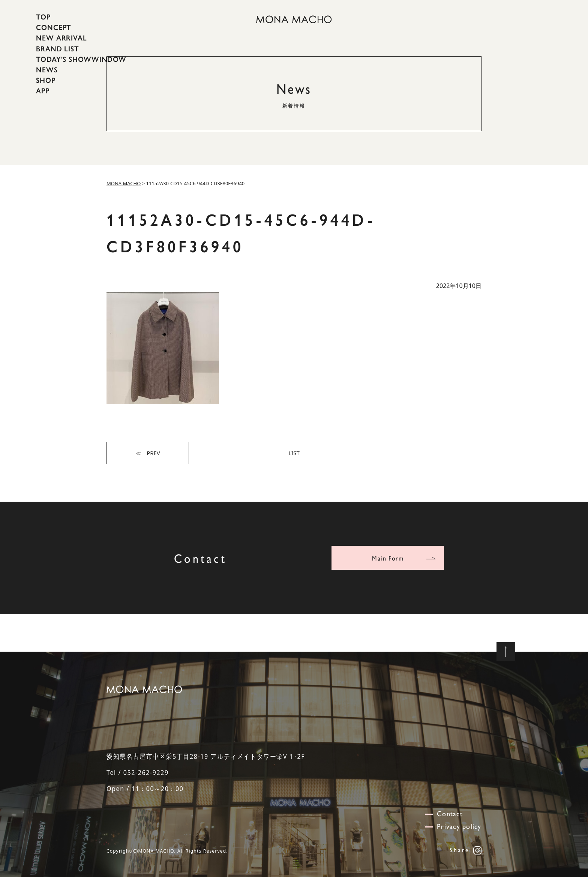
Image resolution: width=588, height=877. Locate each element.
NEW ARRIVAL (61, 38)
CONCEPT (54, 27)
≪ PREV (148, 453)
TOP (43, 17)
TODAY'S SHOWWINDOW (81, 59)
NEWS (47, 70)
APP (43, 91)
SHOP (46, 80)
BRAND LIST (58, 48)
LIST (294, 453)
